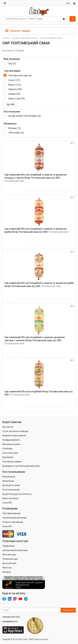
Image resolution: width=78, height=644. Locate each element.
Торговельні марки (12, 462)
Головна (6, 38)
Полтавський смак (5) (20, 75)
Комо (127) (14, 80)
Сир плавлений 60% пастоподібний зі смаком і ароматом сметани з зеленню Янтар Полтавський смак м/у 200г (35, 340)
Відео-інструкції (10, 498)
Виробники (8, 457)
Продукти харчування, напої (25, 38)
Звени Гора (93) (17, 99)
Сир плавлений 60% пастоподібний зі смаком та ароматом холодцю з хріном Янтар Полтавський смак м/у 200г (35, 178)
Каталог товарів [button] (18, 31)
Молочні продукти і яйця (51, 38)
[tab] (39, 31)
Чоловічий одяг (10, 559)
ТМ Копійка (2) (16, 133)
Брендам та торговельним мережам (21, 466)
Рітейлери (7, 449)
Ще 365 (11, 104)
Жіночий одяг (9, 555)
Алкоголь (7, 568)
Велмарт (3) (14, 128)
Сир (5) (12, 64)
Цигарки (7, 572)
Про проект (8, 427)
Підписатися (68, 610)
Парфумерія (8, 546)
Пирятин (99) (15, 89)
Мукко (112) (15, 85)
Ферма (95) (14, 94)
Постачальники (10, 453)
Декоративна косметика (15, 550)
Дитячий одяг (9, 563)
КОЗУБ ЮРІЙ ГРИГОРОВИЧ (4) (25, 116)
